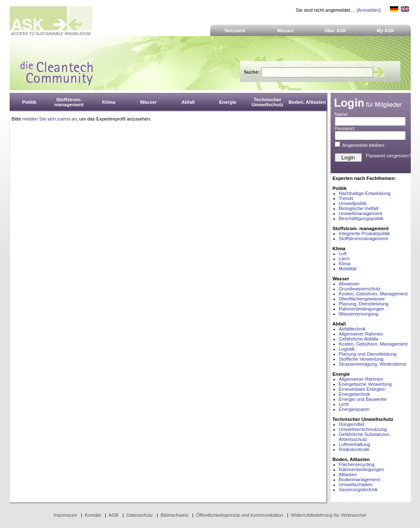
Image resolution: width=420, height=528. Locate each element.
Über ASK (335, 31)
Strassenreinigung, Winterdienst (373, 364)
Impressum (65, 515)
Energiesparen (354, 409)
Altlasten (348, 474)
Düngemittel (352, 424)
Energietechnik (355, 394)
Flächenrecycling (357, 464)
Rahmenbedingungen (362, 309)
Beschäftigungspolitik (361, 218)
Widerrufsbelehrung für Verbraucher (329, 515)
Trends (346, 198)
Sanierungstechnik (358, 490)
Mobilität (348, 269)
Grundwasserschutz (360, 289)
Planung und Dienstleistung (368, 354)
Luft (343, 254)
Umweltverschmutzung (363, 429)
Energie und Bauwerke (363, 399)
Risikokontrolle (354, 449)
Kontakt (93, 515)
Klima (345, 264)
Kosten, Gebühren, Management (373, 294)
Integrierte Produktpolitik (365, 233)
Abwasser (349, 284)
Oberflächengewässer (362, 299)
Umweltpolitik (353, 203)
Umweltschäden (356, 484)
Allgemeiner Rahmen (361, 334)
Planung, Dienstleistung (364, 304)
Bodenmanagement (360, 479)
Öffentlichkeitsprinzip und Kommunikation (239, 515)
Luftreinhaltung (355, 444)
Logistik (347, 349)
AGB (114, 515)
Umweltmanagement (361, 213)
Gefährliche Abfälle (359, 339)
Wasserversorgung (359, 314)
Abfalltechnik (352, 329)
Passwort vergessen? (389, 156)
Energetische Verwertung (365, 384)
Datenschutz (139, 515)
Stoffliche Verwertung (361, 359)
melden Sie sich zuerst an (49, 119)
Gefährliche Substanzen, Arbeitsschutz (365, 437)
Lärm (344, 259)
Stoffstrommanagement (364, 238)
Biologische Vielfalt (359, 208)
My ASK (386, 31)
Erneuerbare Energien (362, 389)
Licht (344, 404)
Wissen (285, 31)
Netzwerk (235, 31)
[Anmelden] (368, 10)
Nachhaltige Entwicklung (365, 193)
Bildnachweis (174, 515)
